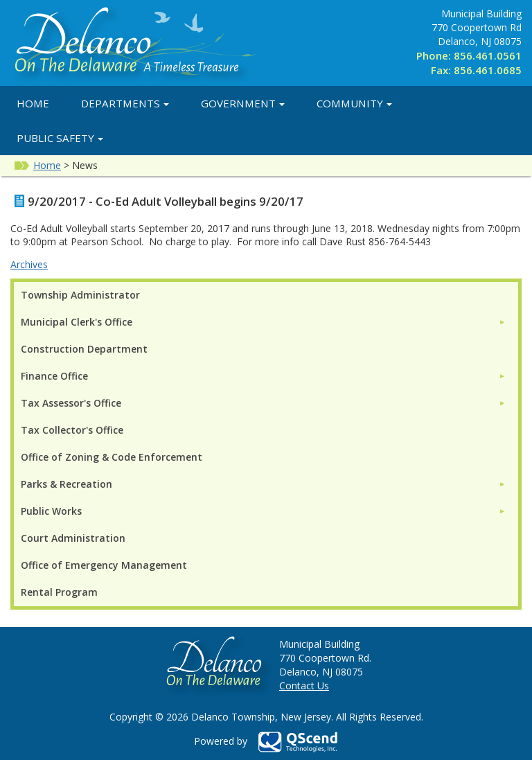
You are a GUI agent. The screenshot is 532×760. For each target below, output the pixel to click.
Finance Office (54, 376)
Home (33, 103)
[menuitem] (263, 322)
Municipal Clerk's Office (77, 322)
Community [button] (354, 103)
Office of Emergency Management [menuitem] (104, 565)
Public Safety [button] (60, 138)
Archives (29, 264)
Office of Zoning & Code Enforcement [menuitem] (112, 457)
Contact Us (304, 686)
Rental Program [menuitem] (59, 592)
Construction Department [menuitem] (84, 349)
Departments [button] (125, 103)
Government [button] (243, 103)
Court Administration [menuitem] (73, 538)
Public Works (51, 511)
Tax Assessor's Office (71, 403)
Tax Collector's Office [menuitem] (72, 430)
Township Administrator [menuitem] (80, 295)
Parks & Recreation (66, 484)
